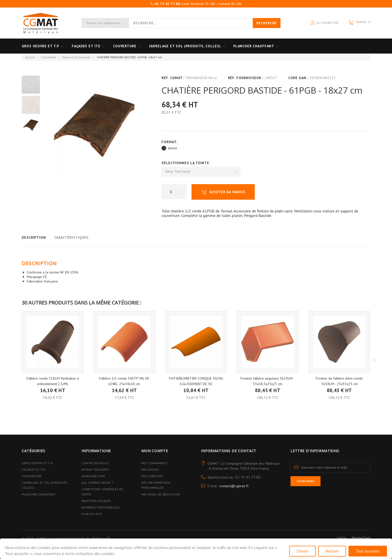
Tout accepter (368, 551)
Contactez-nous (95, 463)
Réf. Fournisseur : (246, 78)
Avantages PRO (93, 476)
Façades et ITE (86, 46)
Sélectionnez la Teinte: (186, 163)
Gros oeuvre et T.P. (40, 46)
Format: (170, 142)
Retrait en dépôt (95, 470)
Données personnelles (100, 507)
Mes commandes (154, 463)
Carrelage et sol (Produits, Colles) (185, 46)
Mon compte (154, 451)
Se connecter (324, 23)
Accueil (30, 57)
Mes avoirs (150, 470)
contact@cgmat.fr (234, 486)
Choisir (302, 551)
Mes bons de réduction (160, 494)
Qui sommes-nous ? (97, 483)
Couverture (125, 46)
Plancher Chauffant (254, 46)
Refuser (332, 551)
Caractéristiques (72, 237)
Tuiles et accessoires (76, 57)
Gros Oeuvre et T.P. (37, 463)
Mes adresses (152, 476)
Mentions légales (96, 501)
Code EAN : (298, 78)
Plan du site (92, 514)
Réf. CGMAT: (172, 78)
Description (34, 237)
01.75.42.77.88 (248, 477)
